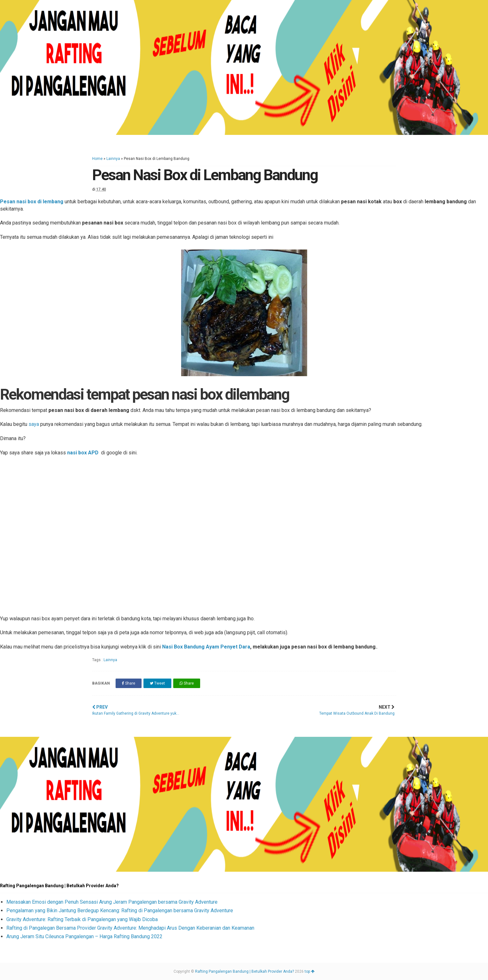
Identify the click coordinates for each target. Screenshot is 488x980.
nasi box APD (83, 453)
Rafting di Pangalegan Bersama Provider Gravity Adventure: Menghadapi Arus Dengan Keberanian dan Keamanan (130, 928)
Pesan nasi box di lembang (32, 202)
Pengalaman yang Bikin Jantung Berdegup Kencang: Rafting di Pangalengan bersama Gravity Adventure (120, 910)
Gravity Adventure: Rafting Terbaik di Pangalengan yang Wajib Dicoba (82, 919)
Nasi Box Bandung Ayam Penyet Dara (206, 647)
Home (97, 159)
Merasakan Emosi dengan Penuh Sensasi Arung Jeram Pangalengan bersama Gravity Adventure (112, 902)
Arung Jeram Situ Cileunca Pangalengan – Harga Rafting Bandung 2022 (84, 936)
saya (34, 424)
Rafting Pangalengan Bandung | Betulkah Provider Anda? (244, 971)
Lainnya (113, 159)
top (310, 971)
